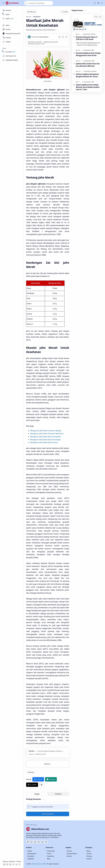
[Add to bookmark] (100, 16)
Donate (69, 856)
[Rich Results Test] (12, 56)
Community (51, 851)
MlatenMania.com (39, 864)
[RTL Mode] (12, 52)
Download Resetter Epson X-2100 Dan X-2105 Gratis (87, 38)
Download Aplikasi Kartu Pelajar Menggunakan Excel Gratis (88, 54)
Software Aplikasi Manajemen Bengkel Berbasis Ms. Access (87, 75)
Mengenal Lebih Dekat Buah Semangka (45, 440)
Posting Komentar (48, 814)
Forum (49, 854)
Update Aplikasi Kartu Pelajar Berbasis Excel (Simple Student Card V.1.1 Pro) (88, 87)
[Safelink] (12, 42)
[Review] (93, 34)
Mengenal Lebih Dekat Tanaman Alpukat (46, 431)
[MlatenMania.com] (14, 3)
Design (30, 851)
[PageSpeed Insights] (12, 60)
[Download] (87, 34)
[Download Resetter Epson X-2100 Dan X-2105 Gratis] (87, 23)
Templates (31, 859)
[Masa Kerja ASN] (12, 33)
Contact (69, 851)
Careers (89, 859)
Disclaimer (12, 861)
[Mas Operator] (40, 37)
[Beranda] (12, 10)
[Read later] (59, 37)
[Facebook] (28, 842)
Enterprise (31, 856)
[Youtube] (31, 842)
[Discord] (35, 842)
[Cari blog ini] (39, 3)
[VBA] (93, 50)
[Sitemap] (12, 38)
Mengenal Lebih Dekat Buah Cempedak (45, 437)
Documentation (72, 854)
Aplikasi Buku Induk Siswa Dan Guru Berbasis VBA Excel (88, 65)
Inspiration (51, 856)
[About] (12, 25)
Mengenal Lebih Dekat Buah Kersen (44, 442)
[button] (4, 3)
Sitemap (5, 861)
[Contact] (12, 29)
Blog (49, 859)
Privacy (19, 861)
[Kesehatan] (31, 772)
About (89, 851)
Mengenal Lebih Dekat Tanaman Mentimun (47, 434)
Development (32, 854)
